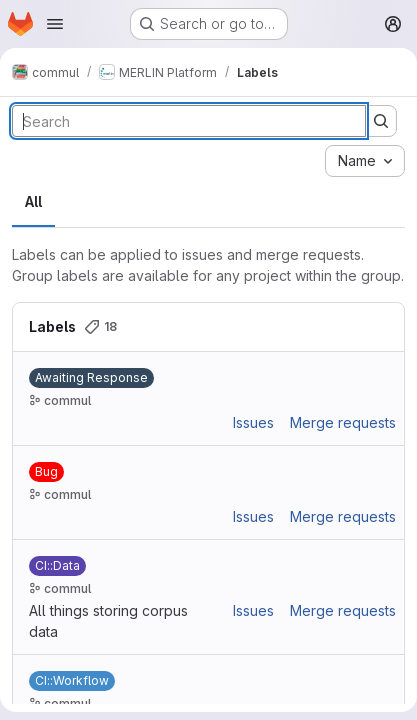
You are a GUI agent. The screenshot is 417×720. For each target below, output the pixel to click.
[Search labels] (189, 121)
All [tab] (33, 201)
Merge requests (343, 422)
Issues (253, 422)
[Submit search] (381, 121)
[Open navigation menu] (55, 24)
